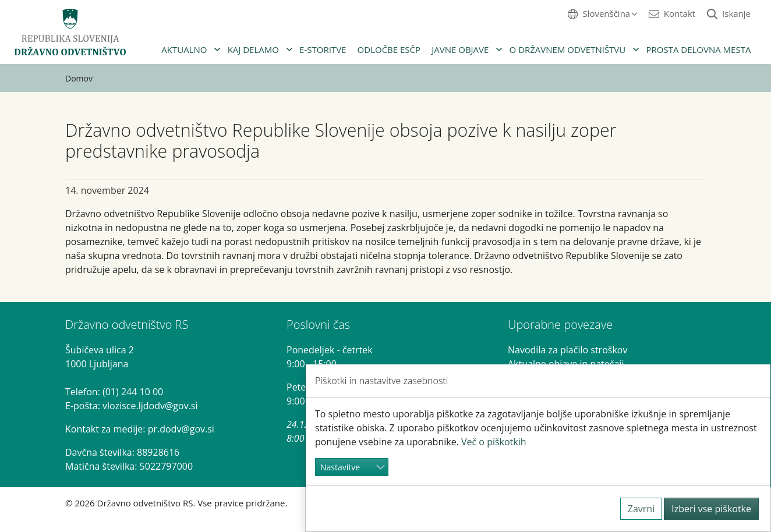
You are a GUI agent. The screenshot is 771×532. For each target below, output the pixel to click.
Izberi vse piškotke (711, 509)
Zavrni (641, 509)
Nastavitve (340, 467)
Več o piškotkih (494, 442)
